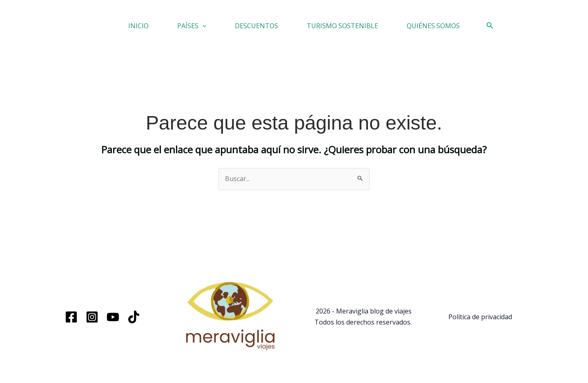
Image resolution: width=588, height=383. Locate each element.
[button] (203, 26)
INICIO (138, 26)
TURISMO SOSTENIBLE (342, 26)
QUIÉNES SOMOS (433, 26)
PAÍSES (192, 26)
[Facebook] (71, 317)
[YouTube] (113, 317)
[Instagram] (92, 317)
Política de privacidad (480, 317)
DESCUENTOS (256, 26)
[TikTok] (134, 317)
